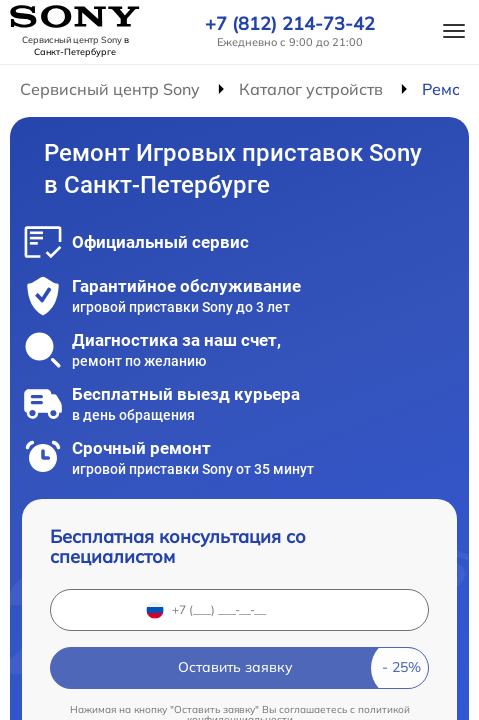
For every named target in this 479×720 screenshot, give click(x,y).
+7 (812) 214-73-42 (290, 24)
